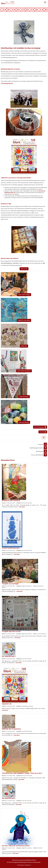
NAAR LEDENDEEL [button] (24, 397)
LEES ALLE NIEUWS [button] (24, 422)
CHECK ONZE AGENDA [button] (24, 295)
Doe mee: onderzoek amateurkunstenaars (16, 846)
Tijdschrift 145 (7, 704)
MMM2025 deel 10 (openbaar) (11, 729)
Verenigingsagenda (7, 83)
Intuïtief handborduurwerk (11, 548)
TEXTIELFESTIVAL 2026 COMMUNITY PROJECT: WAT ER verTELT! (22, 773)
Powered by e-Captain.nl (24, 865)
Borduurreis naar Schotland (11, 501)
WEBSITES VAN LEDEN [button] (24, 320)
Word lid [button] (43, 432)
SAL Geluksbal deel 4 (9, 656)
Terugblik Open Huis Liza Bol (11, 631)
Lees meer (22, 507)
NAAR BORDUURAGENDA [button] (24, 371)
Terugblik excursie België (10, 584)
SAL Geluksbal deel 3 (9, 798)
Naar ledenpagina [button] (40, 427)
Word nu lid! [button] (24, 269)
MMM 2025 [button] (24, 346)
